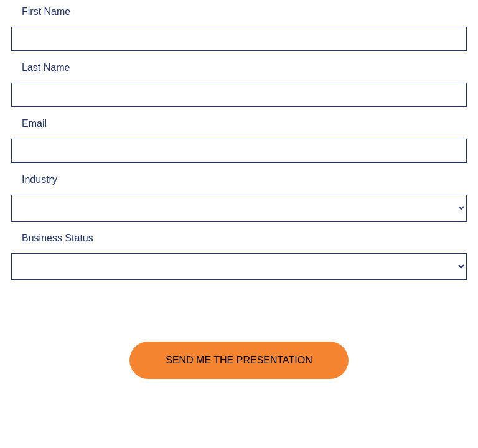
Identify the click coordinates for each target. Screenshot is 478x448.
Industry (40, 180)
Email (34, 124)
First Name (46, 12)
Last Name (46, 68)
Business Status (58, 238)
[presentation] (106, 314)
